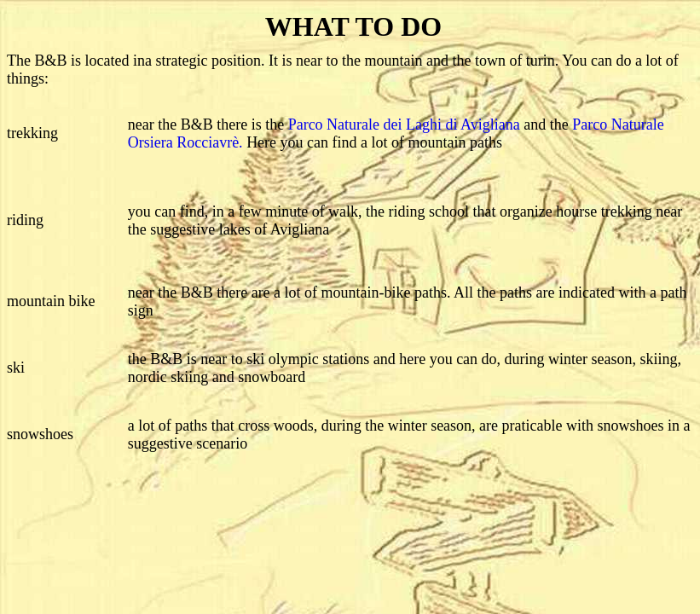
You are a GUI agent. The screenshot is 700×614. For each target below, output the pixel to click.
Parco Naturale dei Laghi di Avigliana (404, 125)
